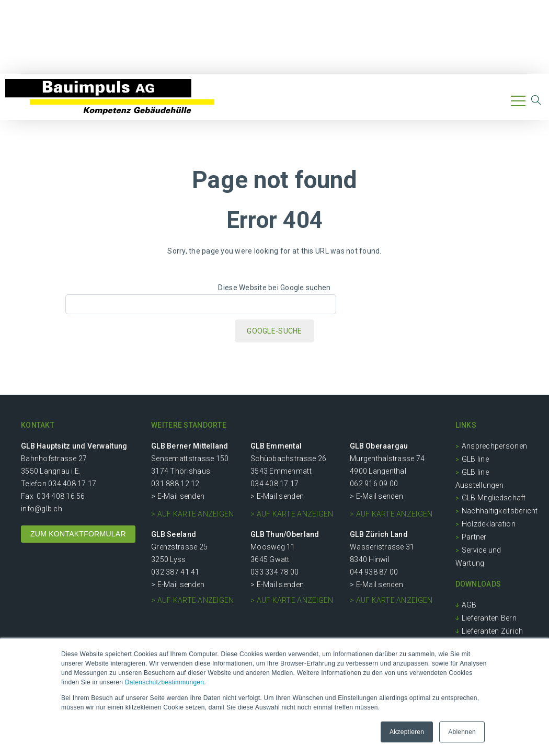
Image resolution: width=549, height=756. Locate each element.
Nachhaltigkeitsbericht (500, 511)
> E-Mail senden (178, 496)
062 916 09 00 (374, 484)
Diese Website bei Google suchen (274, 288)
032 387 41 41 (175, 572)
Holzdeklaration (489, 524)
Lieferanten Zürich (493, 631)
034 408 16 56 (61, 496)
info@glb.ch (42, 509)
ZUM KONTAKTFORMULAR (78, 534)
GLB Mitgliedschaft (494, 498)
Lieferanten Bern (489, 618)
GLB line (475, 459)
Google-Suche (274, 331)
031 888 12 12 (175, 484)
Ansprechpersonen (494, 446)
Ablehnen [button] (462, 732)
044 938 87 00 (374, 572)
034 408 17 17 (72, 484)
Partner (474, 537)
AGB (469, 605)
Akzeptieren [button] (407, 732)
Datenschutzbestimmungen (164, 682)
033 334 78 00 (274, 572)
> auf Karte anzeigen (192, 514)
